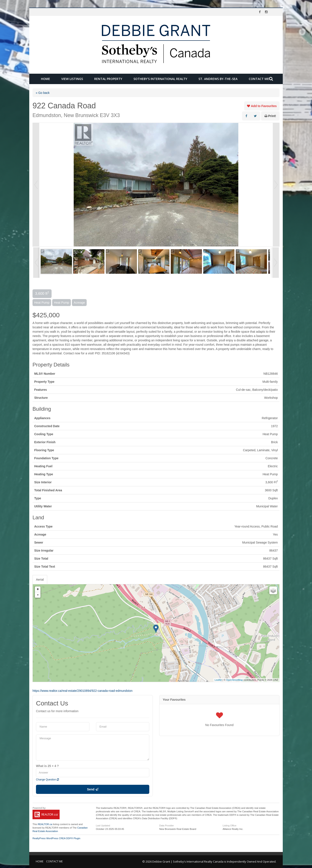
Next (276, 185)
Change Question (47, 780)
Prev (36, 185)
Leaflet (218, 680)
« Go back (43, 93)
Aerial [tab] (40, 580)
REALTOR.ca (45, 824)
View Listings (72, 79)
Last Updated (103, 826)
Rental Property (108, 79)
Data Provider (167, 826)
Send (93, 789)
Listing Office (229, 826)
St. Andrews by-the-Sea (218, 79)
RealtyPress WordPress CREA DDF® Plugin (56, 838)
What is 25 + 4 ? (47, 766)
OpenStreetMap (235, 680)
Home (45, 79)
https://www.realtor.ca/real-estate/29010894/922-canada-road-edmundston (83, 691)
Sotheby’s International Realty (160, 79)
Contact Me (259, 79)
